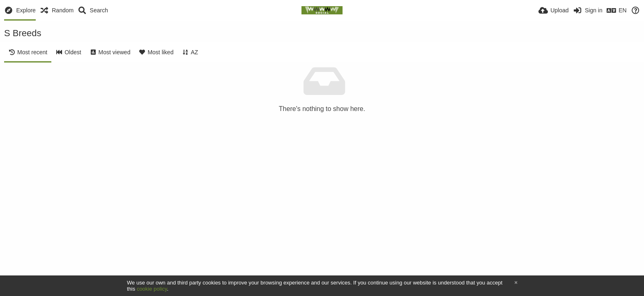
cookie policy (152, 289)
